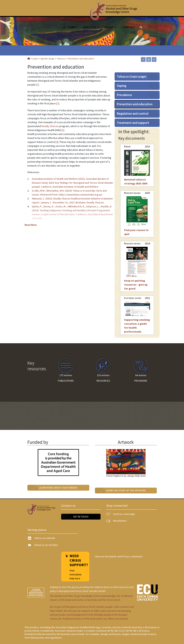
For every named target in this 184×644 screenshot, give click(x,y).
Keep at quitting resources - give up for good (136, 285)
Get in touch (81, 517)
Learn (71, 27)
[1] (37, 85)
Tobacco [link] (41, 50)
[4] (57, 142)
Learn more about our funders (58, 488)
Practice (91, 27)
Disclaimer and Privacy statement (124, 556)
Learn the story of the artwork (126, 490)
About (110, 27)
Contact (128, 27)
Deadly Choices (50, 126)
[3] (63, 130)
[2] (58, 103)
